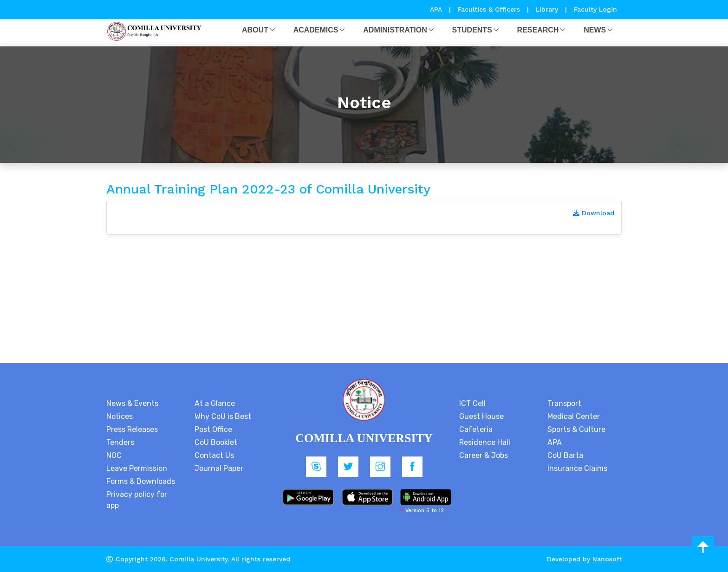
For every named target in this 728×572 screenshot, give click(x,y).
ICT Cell (472, 403)
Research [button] (538, 30)
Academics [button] (316, 30)
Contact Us (214, 455)
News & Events (132, 403)
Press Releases (132, 429)
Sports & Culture (576, 429)
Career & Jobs (484, 455)
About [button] (255, 30)
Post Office (213, 429)
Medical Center (574, 416)
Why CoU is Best (223, 416)
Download (594, 213)
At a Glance (215, 403)
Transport (564, 403)
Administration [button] (395, 30)
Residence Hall (485, 442)
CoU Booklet (216, 442)
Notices (120, 416)
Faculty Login (595, 9)
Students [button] (472, 30)
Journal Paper (219, 468)
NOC (114, 455)
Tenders (120, 442)
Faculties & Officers (489, 9)
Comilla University (198, 559)
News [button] (595, 30)
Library (548, 9)
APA (437, 9)
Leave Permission (137, 468)
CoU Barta (565, 455)
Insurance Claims (577, 468)
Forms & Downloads (141, 481)
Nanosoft (607, 559)
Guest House (481, 416)
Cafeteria (476, 429)
